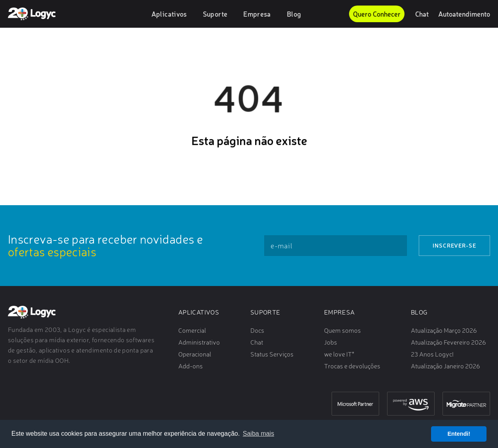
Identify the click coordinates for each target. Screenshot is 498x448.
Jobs (331, 342)
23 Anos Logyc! (432, 354)
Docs (257, 330)
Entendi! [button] (459, 434)
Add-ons (191, 366)
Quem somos (342, 330)
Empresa (257, 14)
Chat (422, 14)
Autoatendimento (464, 14)
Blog (294, 14)
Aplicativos (169, 14)
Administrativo (199, 342)
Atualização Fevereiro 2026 (448, 342)
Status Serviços (272, 354)
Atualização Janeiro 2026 (446, 366)
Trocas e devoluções (352, 366)
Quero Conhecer (377, 14)
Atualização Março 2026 (444, 330)
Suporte (215, 14)
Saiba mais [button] (259, 434)
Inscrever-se (454, 245)
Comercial (192, 330)
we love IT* (339, 354)
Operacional (195, 354)
